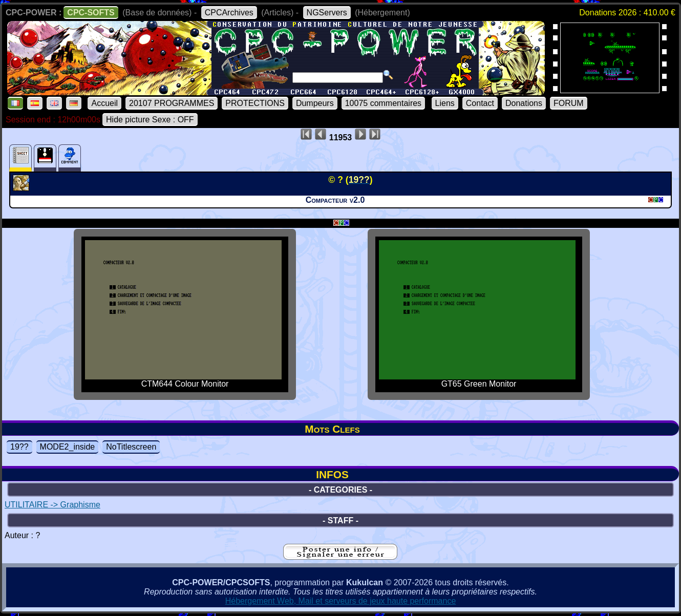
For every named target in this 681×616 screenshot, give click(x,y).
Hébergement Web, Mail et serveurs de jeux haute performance (341, 601)
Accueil (104, 103)
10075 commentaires (383, 103)
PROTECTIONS (255, 103)
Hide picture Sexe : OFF (150, 120)
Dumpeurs (315, 103)
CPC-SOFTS (91, 13)
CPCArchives (229, 13)
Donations (524, 103)
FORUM (569, 103)
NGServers (327, 13)
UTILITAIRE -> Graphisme (52, 505)
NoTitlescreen (131, 447)
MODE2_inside (68, 447)
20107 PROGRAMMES (172, 103)
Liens (445, 103)
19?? (19, 447)
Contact (480, 103)
